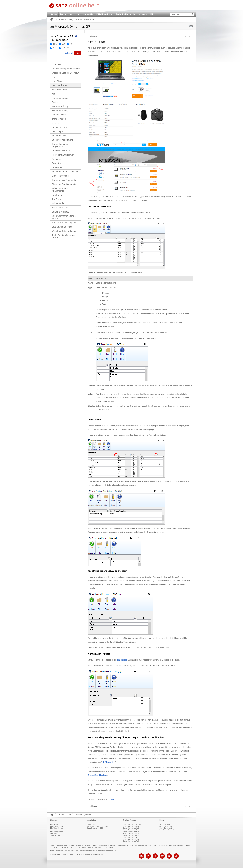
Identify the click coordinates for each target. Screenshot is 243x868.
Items (54, 77)
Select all (69, 53)
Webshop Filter (59, 136)
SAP (55, 48)
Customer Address (61, 151)
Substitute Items (60, 90)
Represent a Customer (63, 155)
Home (54, 14)
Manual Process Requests (64, 223)
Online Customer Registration (60, 145)
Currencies (57, 167)
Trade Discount (59, 119)
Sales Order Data (60, 208)
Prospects (57, 159)
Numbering (57, 195)
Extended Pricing (60, 111)
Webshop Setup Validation (64, 231)
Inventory (56, 123)
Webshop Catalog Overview (65, 73)
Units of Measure (60, 127)
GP (72, 44)
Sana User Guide (85, 14)
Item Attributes (59, 85)
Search (113, 799)
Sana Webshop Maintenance (66, 69)
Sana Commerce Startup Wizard (64, 217)
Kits (54, 94)
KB (152, 14)
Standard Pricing (60, 106)
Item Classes (58, 81)
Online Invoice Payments (64, 180)
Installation (67, 14)
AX (64, 44)
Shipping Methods (60, 212)
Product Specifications (97, 775)
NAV (55, 44)
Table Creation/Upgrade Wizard (63, 236)
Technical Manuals (125, 14)
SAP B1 (66, 48)
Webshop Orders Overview (65, 172)
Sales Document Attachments (60, 190)
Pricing (55, 102)
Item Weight (57, 131)
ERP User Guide (104, 14)
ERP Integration (109, 762)
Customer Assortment (62, 140)
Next (186, 36)
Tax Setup (57, 199)
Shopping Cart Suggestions (65, 184)
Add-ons (143, 14)
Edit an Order (58, 203)
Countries (56, 163)
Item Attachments (60, 98)
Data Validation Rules (62, 227)
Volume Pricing (59, 115)
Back (95, 36)
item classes (122, 660)
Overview (56, 64)
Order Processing (60, 176)
